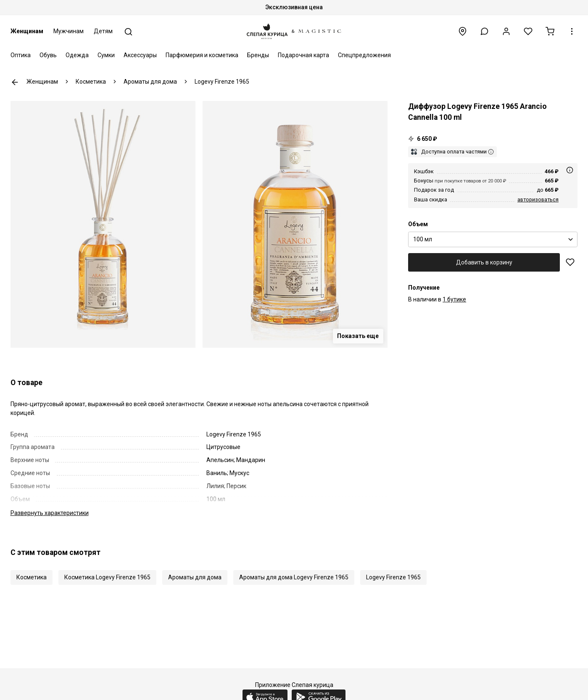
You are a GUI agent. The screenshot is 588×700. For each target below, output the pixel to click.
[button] (484, 31)
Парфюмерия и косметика (202, 55)
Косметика (32, 577)
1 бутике (454, 299)
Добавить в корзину (484, 262)
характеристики (50, 513)
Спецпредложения (364, 55)
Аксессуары (140, 55)
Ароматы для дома (195, 577)
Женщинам (27, 31)
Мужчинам (69, 31)
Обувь (48, 55)
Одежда (77, 55)
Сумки (106, 55)
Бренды (258, 55)
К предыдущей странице (15, 82)
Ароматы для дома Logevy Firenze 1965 (294, 577)
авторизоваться (538, 199)
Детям (103, 31)
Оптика (21, 55)
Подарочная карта (303, 55)
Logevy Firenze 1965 (393, 577)
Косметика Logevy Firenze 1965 (107, 577)
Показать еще (358, 336)
